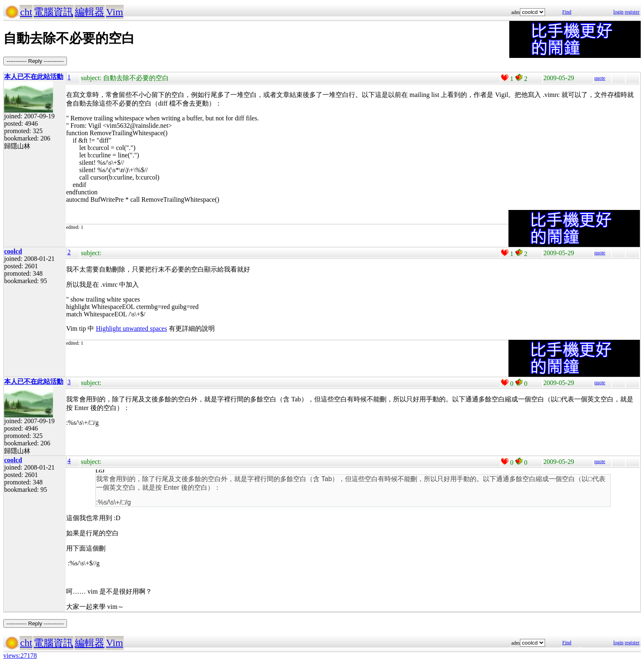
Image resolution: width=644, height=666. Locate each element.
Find (567, 12)
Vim (114, 12)
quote (600, 78)
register (632, 12)
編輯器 (90, 12)
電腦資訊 (53, 12)
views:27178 (20, 656)
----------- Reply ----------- (35, 61)
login (618, 12)
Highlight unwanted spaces (131, 328)
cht (26, 12)
